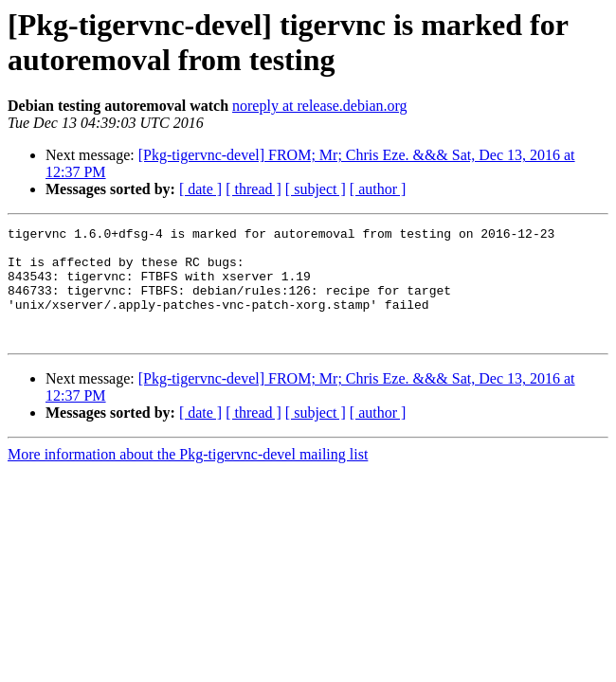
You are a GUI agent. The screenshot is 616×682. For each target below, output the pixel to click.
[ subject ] (316, 189)
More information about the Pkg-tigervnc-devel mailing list (188, 477)
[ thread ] (254, 189)
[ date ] (200, 189)
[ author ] (378, 189)
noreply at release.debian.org (320, 106)
